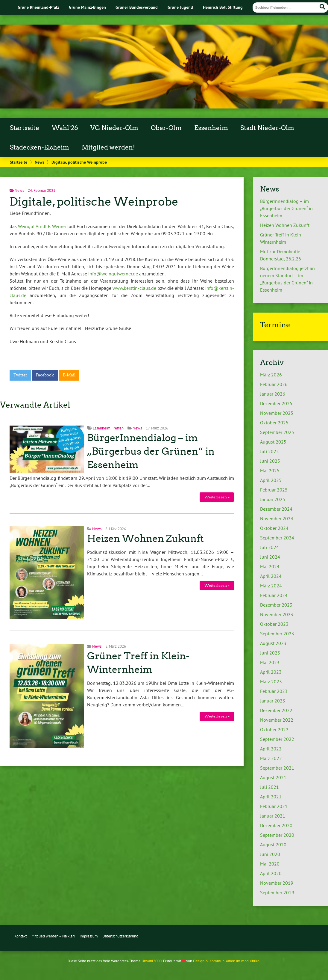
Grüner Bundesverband (137, 7)
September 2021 (277, 768)
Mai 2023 (270, 662)
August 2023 (273, 643)
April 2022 (271, 749)
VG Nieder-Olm (114, 128)
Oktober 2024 (274, 528)
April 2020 (271, 873)
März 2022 (271, 758)
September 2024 (277, 538)
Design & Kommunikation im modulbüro (226, 961)
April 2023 (271, 672)
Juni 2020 (270, 854)
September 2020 (277, 835)
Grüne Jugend (180, 7)
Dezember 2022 (276, 710)
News (40, 162)
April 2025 (271, 480)
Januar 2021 (273, 816)
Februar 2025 (274, 490)
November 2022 (277, 720)
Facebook (45, 375)
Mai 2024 (270, 566)
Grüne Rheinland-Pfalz (38, 7)
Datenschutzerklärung (120, 936)
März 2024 (271, 586)
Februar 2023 (274, 691)
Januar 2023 (273, 701)
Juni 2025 (270, 461)
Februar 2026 (274, 384)
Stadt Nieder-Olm (267, 128)
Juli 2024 (269, 547)
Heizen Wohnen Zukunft (145, 539)
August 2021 (273, 777)
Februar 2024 (274, 595)
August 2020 (273, 845)
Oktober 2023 (274, 624)
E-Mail (69, 375)
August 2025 (273, 442)
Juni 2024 (270, 557)
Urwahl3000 (152, 961)
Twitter (20, 375)
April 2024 (271, 576)
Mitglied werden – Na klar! (53, 936)
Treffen (118, 428)
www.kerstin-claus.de (134, 288)
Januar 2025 (273, 499)
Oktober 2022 (274, 729)
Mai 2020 (270, 864)
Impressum (89, 936)
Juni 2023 (270, 653)
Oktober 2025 (274, 423)
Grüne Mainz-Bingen (87, 7)
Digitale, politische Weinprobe (94, 202)
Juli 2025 (269, 451)
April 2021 (271, 797)
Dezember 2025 (276, 403)
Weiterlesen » (217, 497)
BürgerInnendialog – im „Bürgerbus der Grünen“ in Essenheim (151, 451)
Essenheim (211, 128)
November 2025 (277, 413)
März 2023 (271, 682)
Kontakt (20, 936)
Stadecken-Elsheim (40, 147)
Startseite (25, 128)
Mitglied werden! (108, 147)
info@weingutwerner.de (113, 274)
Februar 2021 (274, 806)
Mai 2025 (270, 471)
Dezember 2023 (276, 605)
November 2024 (277, 518)
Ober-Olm (166, 128)
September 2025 (277, 432)
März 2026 (271, 375)
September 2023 (277, 634)
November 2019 (277, 883)
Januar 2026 (273, 394)
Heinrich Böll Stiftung (223, 7)
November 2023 (277, 614)
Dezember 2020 (276, 825)
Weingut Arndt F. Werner (42, 226)
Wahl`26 (65, 128)
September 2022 (277, 739)
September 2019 (277, 892)
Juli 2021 (269, 787)
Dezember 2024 (276, 509)
